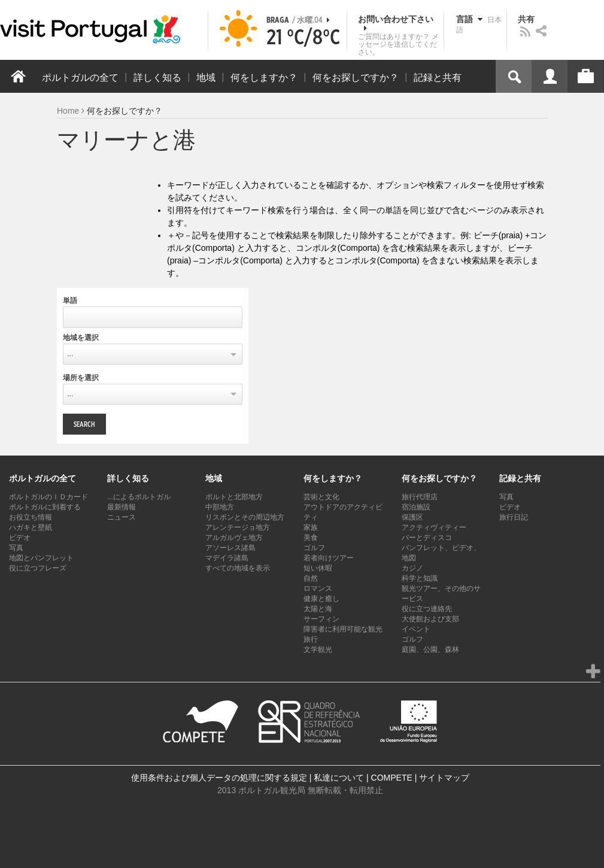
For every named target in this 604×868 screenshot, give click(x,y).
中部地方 (220, 507)
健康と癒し (321, 599)
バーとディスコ (427, 538)
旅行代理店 (420, 497)
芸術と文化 (321, 497)
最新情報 (122, 507)
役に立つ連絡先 (427, 609)
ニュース (122, 517)
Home (68, 111)
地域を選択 (81, 338)
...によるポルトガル (139, 497)
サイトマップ (444, 778)
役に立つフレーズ (38, 568)
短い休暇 (318, 568)
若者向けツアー (329, 558)
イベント (416, 629)
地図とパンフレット (41, 558)
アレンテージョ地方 (238, 527)
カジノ (412, 568)
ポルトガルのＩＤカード (48, 497)
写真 (16, 548)
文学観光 (318, 650)
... (70, 354)
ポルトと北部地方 (234, 497)
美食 (311, 538)
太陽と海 (318, 609)
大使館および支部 (430, 619)
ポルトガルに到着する (45, 507)
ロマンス (318, 588)
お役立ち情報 (31, 517)
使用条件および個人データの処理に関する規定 (219, 778)
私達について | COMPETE (363, 778)
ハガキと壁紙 (31, 527)
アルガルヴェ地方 (234, 538)
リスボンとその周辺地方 (245, 517)
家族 (311, 527)
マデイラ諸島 (227, 558)
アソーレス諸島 (230, 548)
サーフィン (321, 619)
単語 (70, 301)
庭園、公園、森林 (430, 650)
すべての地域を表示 (238, 568)
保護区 (412, 517)
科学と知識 (420, 578)
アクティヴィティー (434, 527)
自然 (311, 578)
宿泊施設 (416, 507)
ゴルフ (314, 548)
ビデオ (20, 538)
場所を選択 (81, 378)
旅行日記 (514, 517)
